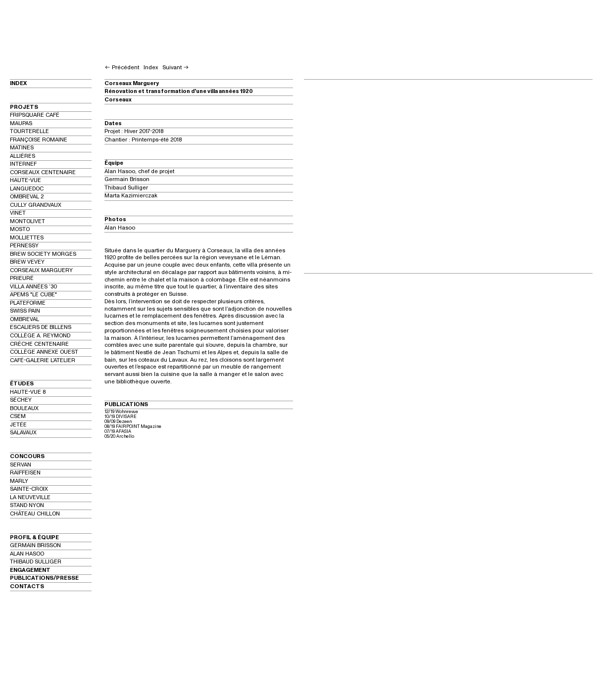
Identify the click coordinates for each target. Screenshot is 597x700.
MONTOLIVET (27, 221)
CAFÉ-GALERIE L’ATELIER (43, 360)
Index (151, 68)
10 (107, 417)
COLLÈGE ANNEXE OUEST (44, 352)
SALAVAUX (23, 433)
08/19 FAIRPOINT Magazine (133, 426)
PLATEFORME (28, 303)
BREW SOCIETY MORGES (43, 254)
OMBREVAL (25, 319)
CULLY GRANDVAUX (36, 205)
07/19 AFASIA (118, 431)
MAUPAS (21, 123)
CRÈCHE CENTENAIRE (39, 344)
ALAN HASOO (27, 554)
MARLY (19, 481)
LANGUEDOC (27, 189)
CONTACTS (27, 586)
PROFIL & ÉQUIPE (34, 537)
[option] (448, 175)
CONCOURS (27, 456)
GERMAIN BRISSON (35, 545)
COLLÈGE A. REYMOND (40, 336)
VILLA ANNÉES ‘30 (33, 287)
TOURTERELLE (29, 131)
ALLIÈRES (23, 156)
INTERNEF (23, 164)
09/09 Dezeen (118, 421)
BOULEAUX (24, 408)
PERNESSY (24, 246)
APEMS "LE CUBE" (33, 295)
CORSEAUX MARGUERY (41, 270)
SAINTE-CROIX (29, 489)
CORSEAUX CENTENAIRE (43, 172)
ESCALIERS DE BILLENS (41, 327)
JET (15, 425)
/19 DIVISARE (123, 417)
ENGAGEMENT (30, 570)
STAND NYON (27, 505)
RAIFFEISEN (25, 473)
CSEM (18, 416)
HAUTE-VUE (25, 180)
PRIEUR (20, 278)
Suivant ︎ (176, 68)
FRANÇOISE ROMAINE (39, 140)
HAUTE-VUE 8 (28, 392)
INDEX (18, 83)
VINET (18, 213)
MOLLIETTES (27, 238)
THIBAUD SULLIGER (36, 562)
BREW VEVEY (27, 262)
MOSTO (20, 229)
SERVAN (21, 465)
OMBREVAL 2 (27, 197)
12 (106, 412)
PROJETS (24, 107)
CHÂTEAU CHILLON (35, 514)
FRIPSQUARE (27, 115)
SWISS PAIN (25, 311)
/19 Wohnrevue (124, 412)
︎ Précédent (122, 68)
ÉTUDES (22, 384)
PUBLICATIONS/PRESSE (44, 578)
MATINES (22, 148)
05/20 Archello (119, 436)
